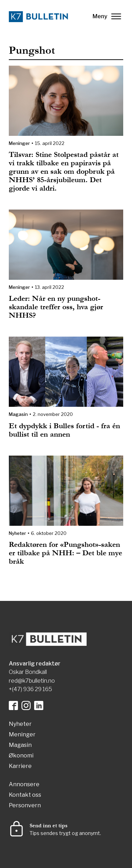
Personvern (25, 806)
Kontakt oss (25, 795)
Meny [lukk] (107, 16)
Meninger (19, 143)
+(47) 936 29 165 (30, 689)
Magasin (18, 414)
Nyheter (17, 533)
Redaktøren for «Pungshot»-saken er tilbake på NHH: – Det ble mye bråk (65, 553)
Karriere (20, 766)
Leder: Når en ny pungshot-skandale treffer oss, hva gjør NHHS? (56, 307)
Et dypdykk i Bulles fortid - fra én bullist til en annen (64, 430)
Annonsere (24, 785)
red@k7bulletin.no (32, 681)
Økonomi (21, 756)
